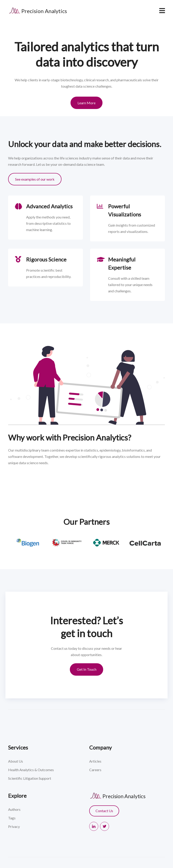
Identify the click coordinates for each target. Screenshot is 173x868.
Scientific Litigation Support (30, 778)
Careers (95, 770)
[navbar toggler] (162, 11)
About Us (16, 761)
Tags (12, 818)
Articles (95, 761)
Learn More (86, 103)
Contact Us (104, 811)
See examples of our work (35, 179)
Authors (14, 809)
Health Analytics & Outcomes (31, 770)
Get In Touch (87, 669)
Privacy (14, 826)
